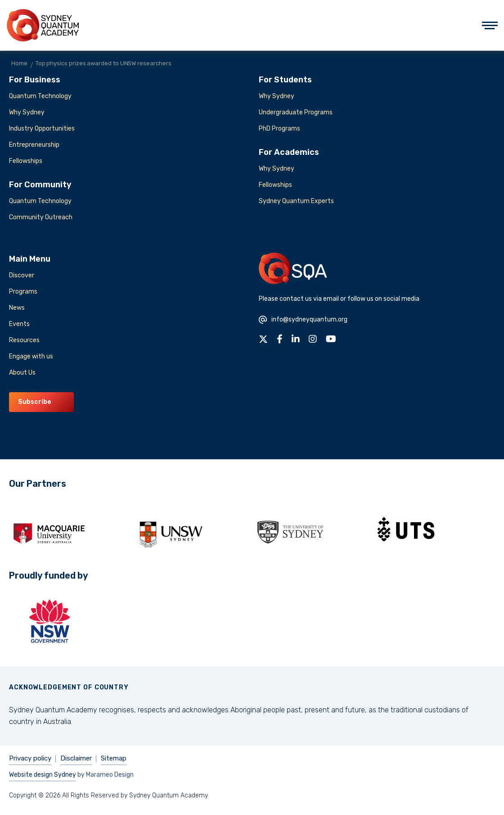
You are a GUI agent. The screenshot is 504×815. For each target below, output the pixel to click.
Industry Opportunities (42, 129)
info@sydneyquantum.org (303, 319)
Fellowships (26, 161)
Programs (23, 292)
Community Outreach (41, 217)
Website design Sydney (43, 775)
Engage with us (31, 356)
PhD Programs (279, 129)
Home (19, 63)
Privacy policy (30, 758)
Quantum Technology (40, 96)
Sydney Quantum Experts (296, 201)
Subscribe (35, 402)
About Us (22, 373)
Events (19, 324)
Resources (24, 340)
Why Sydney (27, 112)
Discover (22, 275)
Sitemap (114, 758)
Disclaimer (76, 758)
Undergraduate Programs (296, 112)
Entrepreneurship (34, 145)
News (17, 308)
